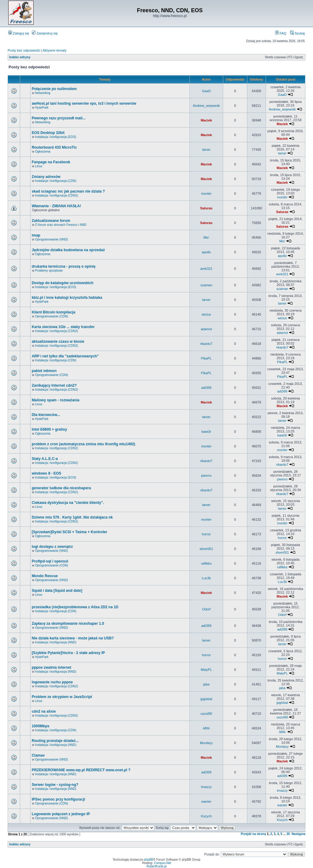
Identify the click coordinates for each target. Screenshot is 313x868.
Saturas (206, 208)
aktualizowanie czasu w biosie (58, 342)
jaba (206, 684)
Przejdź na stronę (254, 834)
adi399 (206, 388)
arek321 (206, 269)
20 (288, 834)
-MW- (206, 728)
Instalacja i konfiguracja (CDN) (56, 181)
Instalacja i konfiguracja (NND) (56, 642)
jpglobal (206, 699)
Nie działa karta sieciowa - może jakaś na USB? (73, 638)
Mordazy (206, 743)
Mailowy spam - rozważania (56, 400)
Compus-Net (163, 863)
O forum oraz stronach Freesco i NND (61, 225)
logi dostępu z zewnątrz (52, 547)
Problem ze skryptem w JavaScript (62, 697)
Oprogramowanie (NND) (52, 239)
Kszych (206, 816)
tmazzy (206, 787)
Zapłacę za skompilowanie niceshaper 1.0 (68, 624)
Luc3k (206, 578)
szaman (206, 285)
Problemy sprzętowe (49, 271)
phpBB (149, 860)
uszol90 (206, 714)
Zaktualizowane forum (51, 221)
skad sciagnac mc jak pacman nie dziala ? (68, 191)
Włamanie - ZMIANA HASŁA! (57, 206)
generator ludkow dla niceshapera (61, 488)
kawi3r (206, 432)
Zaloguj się (19, 33)
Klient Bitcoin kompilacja (54, 312)
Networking (43, 93)
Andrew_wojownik (206, 106)
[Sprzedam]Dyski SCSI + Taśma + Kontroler (70, 532)
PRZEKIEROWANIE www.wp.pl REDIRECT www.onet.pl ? (81, 770)
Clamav (38, 755)
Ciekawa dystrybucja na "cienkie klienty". (68, 503)
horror (206, 534)
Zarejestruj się (45, 33)
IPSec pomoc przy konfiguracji (59, 799)
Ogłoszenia (43, 152)
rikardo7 (206, 344)
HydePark (42, 108)
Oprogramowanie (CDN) (52, 316)
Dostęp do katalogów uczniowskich (63, 283)
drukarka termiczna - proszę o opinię (64, 266)
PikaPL (206, 358)
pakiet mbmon (44, 371)
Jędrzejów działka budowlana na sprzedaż (68, 250)
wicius (206, 314)
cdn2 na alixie (44, 711)
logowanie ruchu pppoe (52, 682)
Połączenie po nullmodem (54, 89)
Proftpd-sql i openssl (50, 561)
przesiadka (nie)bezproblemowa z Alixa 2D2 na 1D (75, 607)
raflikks (206, 563)
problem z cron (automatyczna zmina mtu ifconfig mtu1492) (84, 444)
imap (36, 235)
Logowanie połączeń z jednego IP (61, 814)
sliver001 (206, 549)
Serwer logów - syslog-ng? (55, 785)
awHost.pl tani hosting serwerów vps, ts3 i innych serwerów (84, 103)
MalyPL (206, 670)
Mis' (206, 237)
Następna (298, 834)
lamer (206, 150)
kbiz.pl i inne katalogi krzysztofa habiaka (67, 298)
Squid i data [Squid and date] (57, 591)
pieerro (206, 476)
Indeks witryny (20, 57)
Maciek (206, 120)
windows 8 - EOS (47, 473)
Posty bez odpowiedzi (24, 50)
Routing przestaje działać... (55, 741)
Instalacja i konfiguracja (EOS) (56, 137)
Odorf (206, 609)
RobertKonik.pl (156, 866)
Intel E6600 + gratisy (50, 429)
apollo (206, 252)
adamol (206, 329)
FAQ (281, 33)
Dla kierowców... (46, 415)
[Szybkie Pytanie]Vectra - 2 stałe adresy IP (68, 653)
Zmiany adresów (46, 177)
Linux (39, 166)
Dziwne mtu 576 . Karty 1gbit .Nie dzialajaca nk (72, 517)
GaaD (206, 91)
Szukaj (297, 33)
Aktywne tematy (55, 50)
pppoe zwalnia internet (52, 667)
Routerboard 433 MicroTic (54, 147)
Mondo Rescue (45, 576)
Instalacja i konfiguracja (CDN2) (57, 195)
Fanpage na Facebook (51, 162)
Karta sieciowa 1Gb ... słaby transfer (63, 327)
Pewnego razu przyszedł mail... (59, 118)
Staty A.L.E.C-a (45, 459)
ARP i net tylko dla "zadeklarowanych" (65, 356)
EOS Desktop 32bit (48, 133)
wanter (206, 801)
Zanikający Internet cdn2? (54, 385)
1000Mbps (41, 726)
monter (206, 193)
